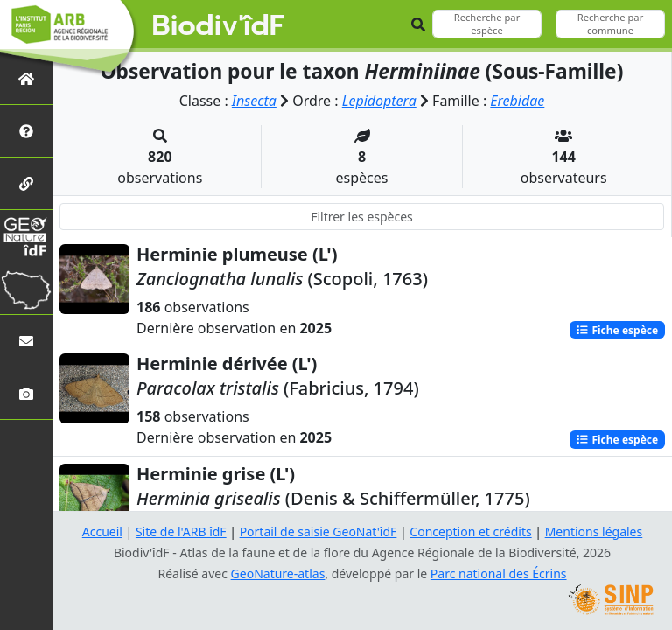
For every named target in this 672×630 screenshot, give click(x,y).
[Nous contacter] (26, 341)
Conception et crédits (470, 532)
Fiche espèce (617, 329)
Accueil (102, 532)
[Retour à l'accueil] (26, 78)
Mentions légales (594, 532)
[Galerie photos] (26, 393)
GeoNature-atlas (278, 574)
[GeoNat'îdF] (26, 236)
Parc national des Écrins (499, 574)
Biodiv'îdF (219, 26)
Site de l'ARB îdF (181, 532)
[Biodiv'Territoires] (26, 288)
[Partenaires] (26, 183)
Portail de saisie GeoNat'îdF (318, 532)
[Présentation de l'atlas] (26, 131)
